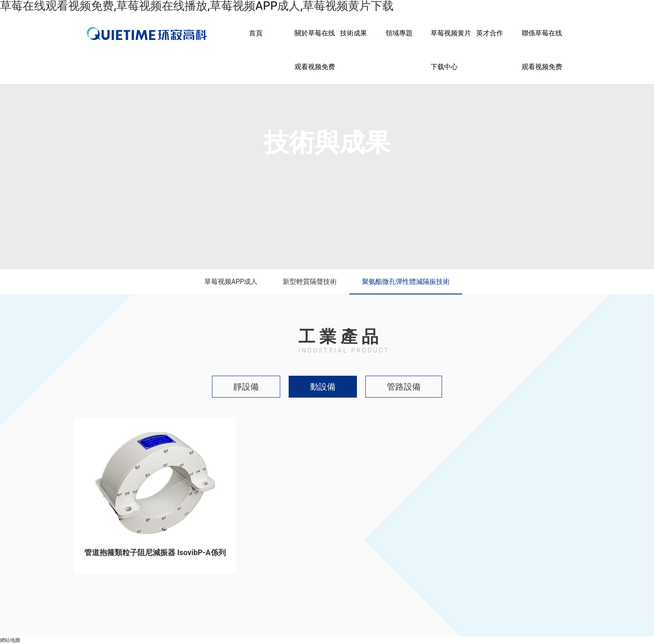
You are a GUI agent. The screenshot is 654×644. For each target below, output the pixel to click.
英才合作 (490, 33)
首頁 (256, 33)
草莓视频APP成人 (231, 282)
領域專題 (399, 33)
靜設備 (246, 387)
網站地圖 (10, 640)
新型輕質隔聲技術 (310, 282)
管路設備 (404, 387)
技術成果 (354, 33)
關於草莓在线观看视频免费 (315, 50)
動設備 (323, 387)
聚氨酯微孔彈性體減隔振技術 (406, 282)
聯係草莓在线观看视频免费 (542, 50)
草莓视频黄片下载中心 (451, 50)
